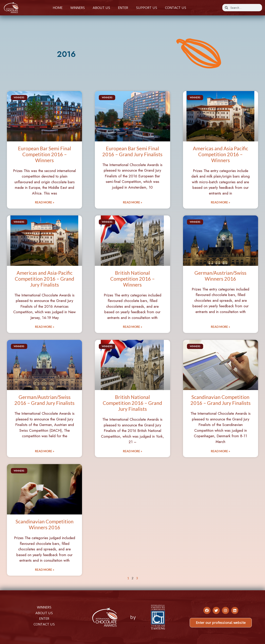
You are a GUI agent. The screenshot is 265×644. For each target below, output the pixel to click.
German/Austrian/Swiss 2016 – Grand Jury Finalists (44, 400)
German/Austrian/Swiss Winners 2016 (220, 276)
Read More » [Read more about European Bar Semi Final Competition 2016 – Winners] (45, 202)
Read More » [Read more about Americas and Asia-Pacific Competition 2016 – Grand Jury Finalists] (45, 327)
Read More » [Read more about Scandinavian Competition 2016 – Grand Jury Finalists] (220, 451)
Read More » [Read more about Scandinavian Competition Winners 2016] (45, 570)
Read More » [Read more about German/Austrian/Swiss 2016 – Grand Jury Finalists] (45, 451)
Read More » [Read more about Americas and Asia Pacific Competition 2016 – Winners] (220, 202)
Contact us (176, 8)
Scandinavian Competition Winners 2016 (45, 524)
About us (101, 8)
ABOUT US (44, 613)
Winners (78, 8)
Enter (123, 8)
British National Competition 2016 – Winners (132, 279)
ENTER (44, 619)
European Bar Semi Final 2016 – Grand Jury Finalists (132, 151)
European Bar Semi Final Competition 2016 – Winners (44, 154)
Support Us (147, 8)
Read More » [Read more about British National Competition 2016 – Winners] (132, 327)
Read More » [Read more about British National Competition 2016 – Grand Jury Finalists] (132, 451)
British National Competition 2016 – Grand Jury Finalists (132, 403)
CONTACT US (44, 624)
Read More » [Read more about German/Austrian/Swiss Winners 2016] (220, 327)
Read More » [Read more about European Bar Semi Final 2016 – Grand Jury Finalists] (132, 202)
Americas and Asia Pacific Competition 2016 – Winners (221, 154)
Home (58, 8)
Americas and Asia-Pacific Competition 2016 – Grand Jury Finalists (44, 279)
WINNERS (44, 607)
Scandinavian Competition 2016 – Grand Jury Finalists (221, 400)
